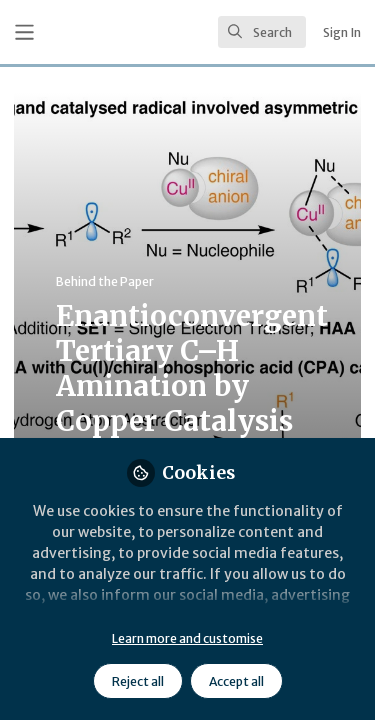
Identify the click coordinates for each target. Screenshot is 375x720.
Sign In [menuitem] (342, 32)
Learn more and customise (187, 638)
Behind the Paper (105, 281)
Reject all (138, 681)
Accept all (236, 681)
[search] (262, 32)
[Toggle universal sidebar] (24, 32)
